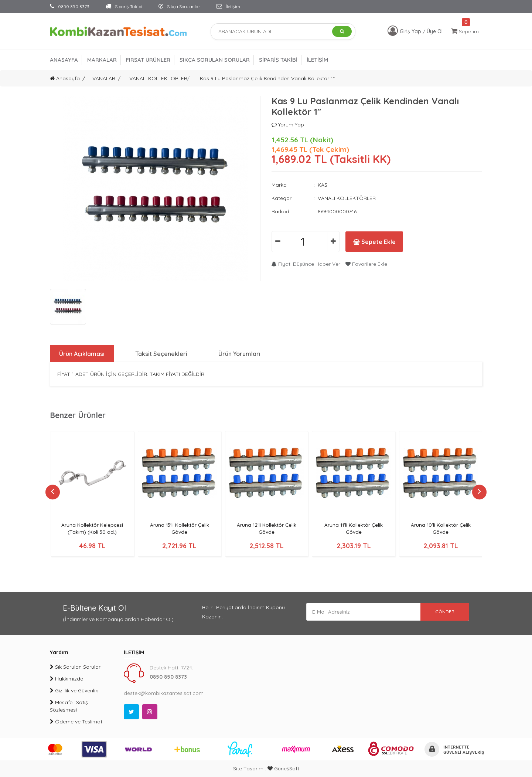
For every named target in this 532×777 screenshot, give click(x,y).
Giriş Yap (411, 31)
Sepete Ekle (376, 242)
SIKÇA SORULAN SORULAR (215, 60)
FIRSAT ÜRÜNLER (148, 60)
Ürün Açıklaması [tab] (82, 354)
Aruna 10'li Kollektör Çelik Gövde (441, 528)
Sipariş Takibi (124, 6)
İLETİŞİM (317, 60)
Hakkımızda (67, 679)
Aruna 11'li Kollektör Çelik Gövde (354, 528)
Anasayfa (65, 78)
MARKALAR (102, 60)
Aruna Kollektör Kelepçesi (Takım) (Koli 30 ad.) (92, 528)
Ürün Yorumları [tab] (240, 354)
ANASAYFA (64, 60)
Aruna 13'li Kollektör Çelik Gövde (179, 528)
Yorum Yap (288, 125)
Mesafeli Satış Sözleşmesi (69, 706)
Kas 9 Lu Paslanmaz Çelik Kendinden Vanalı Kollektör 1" (267, 78)
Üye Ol (435, 31)
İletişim (228, 6)
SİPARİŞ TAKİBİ (278, 60)
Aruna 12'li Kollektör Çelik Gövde (267, 528)
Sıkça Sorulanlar (179, 6)
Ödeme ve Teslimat (76, 722)
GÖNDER (443, 612)
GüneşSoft (283, 768)
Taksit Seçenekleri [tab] (162, 354)
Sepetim (465, 31)
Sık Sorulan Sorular (75, 667)
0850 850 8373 (70, 6)
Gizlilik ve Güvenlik (74, 691)
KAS (323, 185)
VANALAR (104, 78)
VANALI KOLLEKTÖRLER (158, 78)
